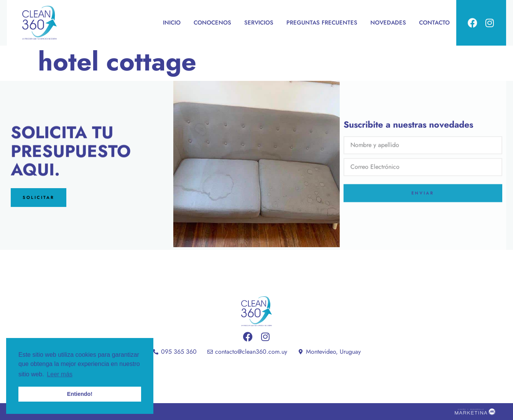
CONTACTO (434, 23)
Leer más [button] (60, 374)
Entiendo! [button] (80, 394)
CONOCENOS (212, 23)
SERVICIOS (259, 23)
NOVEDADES (388, 23)
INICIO (172, 23)
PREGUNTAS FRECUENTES (322, 23)
